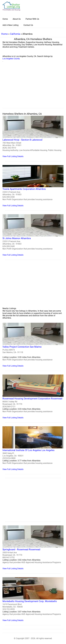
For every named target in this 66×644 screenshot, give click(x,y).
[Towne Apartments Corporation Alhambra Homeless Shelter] (33, 186)
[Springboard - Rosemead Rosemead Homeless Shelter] (33, 548)
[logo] (11, 6)
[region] (33, 88)
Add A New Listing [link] (10, 25)
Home (4, 34)
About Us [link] (17, 19)
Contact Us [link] (28, 25)
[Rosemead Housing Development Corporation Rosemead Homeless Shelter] (33, 397)
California (15, 34)
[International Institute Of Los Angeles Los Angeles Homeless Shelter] (33, 448)
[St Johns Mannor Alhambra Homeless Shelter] (33, 235)
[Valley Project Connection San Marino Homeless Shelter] (33, 345)
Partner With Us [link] (32, 19)
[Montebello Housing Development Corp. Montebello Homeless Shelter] (33, 599)
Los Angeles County (11, 59)
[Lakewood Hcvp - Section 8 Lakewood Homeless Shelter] (33, 137)
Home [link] (5, 19)
